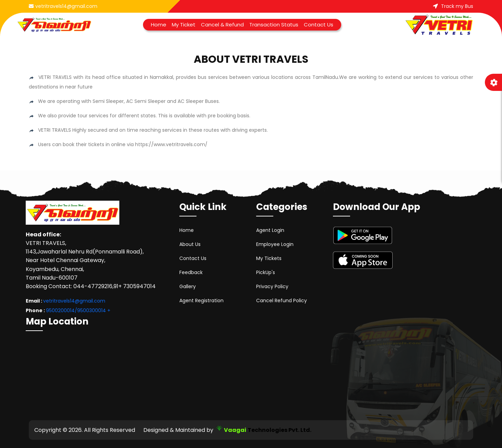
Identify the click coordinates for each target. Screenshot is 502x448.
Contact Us (319, 25)
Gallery (188, 286)
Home (159, 25)
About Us (190, 244)
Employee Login (275, 244)
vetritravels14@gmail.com (63, 6)
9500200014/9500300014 (76, 310)
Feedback (191, 272)
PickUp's (266, 272)
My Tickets (269, 258)
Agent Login (270, 230)
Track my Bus (453, 6)
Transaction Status (274, 25)
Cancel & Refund (222, 25)
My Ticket (184, 25)
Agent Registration (201, 300)
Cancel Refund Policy (282, 300)
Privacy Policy (272, 286)
